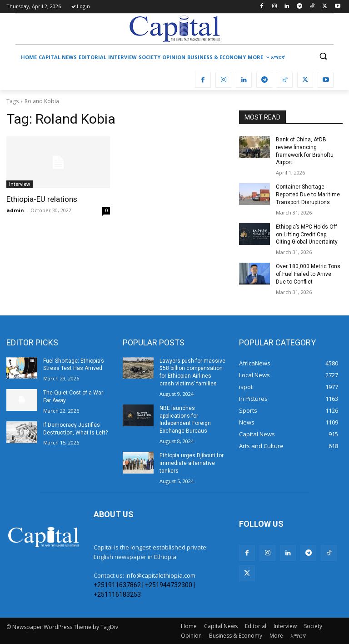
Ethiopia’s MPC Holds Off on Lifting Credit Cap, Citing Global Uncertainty (307, 235)
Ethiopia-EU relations (42, 199)
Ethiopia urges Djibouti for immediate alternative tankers (192, 463)
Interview (20, 184)
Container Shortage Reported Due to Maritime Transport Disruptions (308, 195)
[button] (323, 56)
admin (15, 210)
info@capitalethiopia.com (160, 575)
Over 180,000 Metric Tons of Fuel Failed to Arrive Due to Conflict (308, 274)
